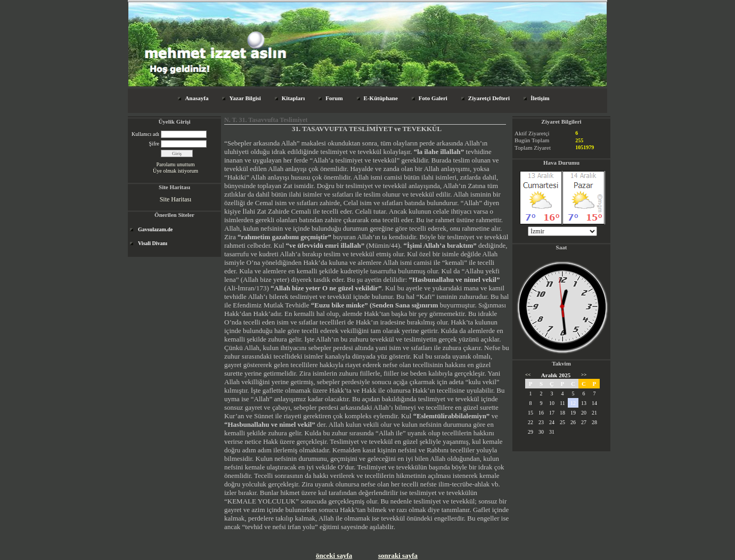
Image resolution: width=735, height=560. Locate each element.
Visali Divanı (153, 243)
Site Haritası (176, 199)
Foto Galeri (433, 98)
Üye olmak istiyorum (175, 171)
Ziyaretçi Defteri (489, 98)
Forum (334, 98)
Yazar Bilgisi (245, 98)
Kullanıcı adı (145, 134)
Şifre (154, 144)
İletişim (540, 98)
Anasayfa (197, 98)
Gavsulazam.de (155, 229)
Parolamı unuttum (176, 164)
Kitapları (293, 98)
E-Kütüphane (381, 98)
